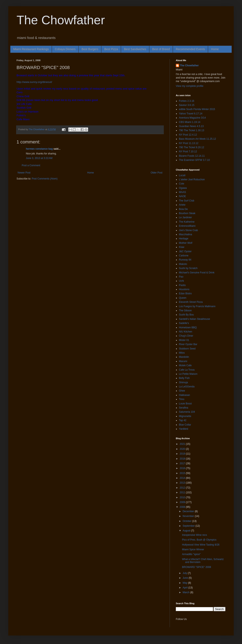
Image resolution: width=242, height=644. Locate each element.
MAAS (182, 192)
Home (215, 49)
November (189, 516)
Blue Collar (185, 425)
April (185, 588)
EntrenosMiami (187, 226)
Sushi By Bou (186, 315)
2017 (183, 463)
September (189, 526)
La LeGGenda (187, 387)
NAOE (182, 196)
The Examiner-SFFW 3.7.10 (194, 160)
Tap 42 (183, 420)
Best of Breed (161, 49)
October (187, 521)
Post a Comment (31, 165)
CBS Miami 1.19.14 (190, 122)
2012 (183, 488)
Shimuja (183, 382)
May (185, 583)
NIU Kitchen (186, 332)
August (187, 531)
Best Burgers (90, 49)
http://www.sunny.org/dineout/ (34, 82)
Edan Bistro (185, 293)
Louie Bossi (185, 404)
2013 (183, 483)
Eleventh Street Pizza (191, 302)
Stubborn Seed (187, 349)
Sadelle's (184, 323)
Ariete (182, 205)
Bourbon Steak (187, 213)
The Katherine (187, 222)
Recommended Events (190, 49)
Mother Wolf (186, 243)
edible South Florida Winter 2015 (197, 109)
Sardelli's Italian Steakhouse (194, 319)
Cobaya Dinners (65, 49)
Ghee (182, 391)
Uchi (181, 281)
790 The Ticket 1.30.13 (192, 130)
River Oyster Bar (188, 344)
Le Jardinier (185, 217)
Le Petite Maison (188, 374)
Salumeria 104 (187, 412)
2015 (183, 473)
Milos (182, 353)
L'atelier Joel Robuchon (192, 179)
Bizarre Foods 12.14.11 (192, 156)
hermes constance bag (39, 149)
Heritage (184, 239)
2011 (183, 492)
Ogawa (183, 188)
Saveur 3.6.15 (187, 105)
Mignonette (185, 416)
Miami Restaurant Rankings (31, 49)
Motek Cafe (185, 365)
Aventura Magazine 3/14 (192, 118)
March (186, 592)
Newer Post (24, 173)
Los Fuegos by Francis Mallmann (197, 306)
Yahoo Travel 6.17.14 (191, 114)
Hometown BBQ (188, 327)
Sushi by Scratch (188, 268)
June (186, 578)
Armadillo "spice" (191, 554)
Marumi (183, 361)
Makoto (183, 264)
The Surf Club (187, 201)
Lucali (182, 175)
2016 (183, 468)
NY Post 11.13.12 (189, 143)
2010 (183, 497)
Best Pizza (111, 49)
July (185, 573)
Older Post (156, 173)
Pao (181, 277)
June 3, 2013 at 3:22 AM (39, 158)
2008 (183, 507)
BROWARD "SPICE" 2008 (196, 567)
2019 (183, 454)
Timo (182, 399)
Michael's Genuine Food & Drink (197, 273)
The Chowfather (61, 20)
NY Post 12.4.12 (188, 135)
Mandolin (184, 357)
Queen (183, 298)
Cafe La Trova (187, 370)
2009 (183, 502)
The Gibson (185, 310)
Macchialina (185, 234)
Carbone (184, 256)
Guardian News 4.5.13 (191, 126)
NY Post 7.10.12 (188, 152)
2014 (183, 478)
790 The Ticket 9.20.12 (192, 147)
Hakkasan (184, 395)
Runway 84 (185, 260)
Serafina (184, 408)
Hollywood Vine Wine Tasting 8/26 (201, 545)
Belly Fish (184, 378)
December (189, 511)
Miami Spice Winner (193, 549)
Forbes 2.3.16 (187, 101)
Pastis (182, 285)
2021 (183, 444)
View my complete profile (190, 86)
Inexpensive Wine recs (195, 535)
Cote (181, 184)
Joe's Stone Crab (188, 230)
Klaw (182, 247)
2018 (183, 459)
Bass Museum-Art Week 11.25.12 (197, 139)
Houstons (184, 289)
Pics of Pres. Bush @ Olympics (199, 540)
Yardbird (183, 429)
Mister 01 (184, 340)
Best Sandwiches (135, 49)
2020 (183, 449)
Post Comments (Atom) (45, 179)
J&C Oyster (185, 251)
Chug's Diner (186, 336)
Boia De (183, 209)
